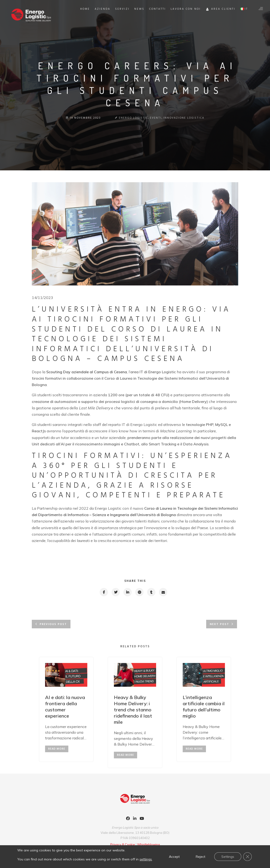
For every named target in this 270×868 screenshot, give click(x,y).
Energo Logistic (133, 118)
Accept (174, 857)
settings (146, 859)
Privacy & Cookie (123, 845)
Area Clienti (220, 10)
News (139, 9)
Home (85, 9)
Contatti (158, 9)
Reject (200, 857)
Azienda (102, 9)
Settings (228, 857)
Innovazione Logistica (184, 118)
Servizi (122, 9)
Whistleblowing (149, 845)
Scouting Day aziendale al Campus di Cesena (87, 372)
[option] (66, 709)
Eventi (156, 118)
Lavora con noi (186, 9)
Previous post (53, 624)
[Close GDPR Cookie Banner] (247, 857)
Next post (219, 624)
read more (57, 749)
